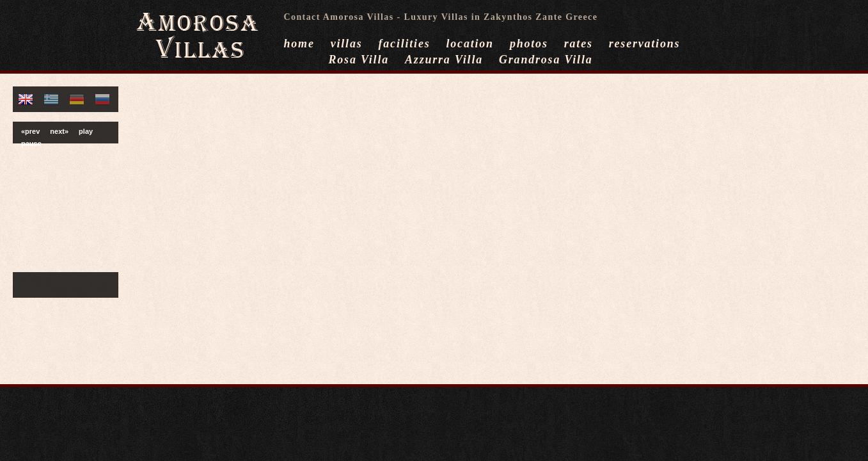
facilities (405, 44)
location (470, 44)
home (299, 44)
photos (529, 44)
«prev (30, 131)
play (86, 131)
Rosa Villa (359, 60)
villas (347, 44)
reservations (645, 44)
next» (59, 131)
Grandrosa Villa (546, 60)
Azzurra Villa (444, 60)
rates (579, 44)
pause (31, 143)
